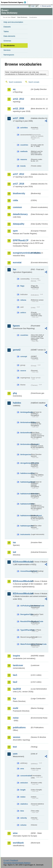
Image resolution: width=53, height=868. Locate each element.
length (23, 790)
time (22, 811)
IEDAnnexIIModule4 (22, 594)
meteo (23, 797)
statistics (24, 804)
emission (24, 783)
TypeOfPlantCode (25, 630)
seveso (17, 737)
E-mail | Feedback (11, 860)
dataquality (19, 224)
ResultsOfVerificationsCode (25, 621)
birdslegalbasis (25, 412)
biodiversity (19, 193)
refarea (23, 300)
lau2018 (17, 689)
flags (22, 286)
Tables (6, 31)
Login (33, 6)
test (15, 747)
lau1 (15, 675)
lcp (14, 699)
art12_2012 (19, 99)
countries (24, 145)
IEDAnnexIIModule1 (22, 562)
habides (17, 403)
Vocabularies (9, 45)
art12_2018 (19, 109)
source (23, 371)
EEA (14, 2)
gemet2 (17, 350)
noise (16, 718)
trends (23, 166)
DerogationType (25, 614)
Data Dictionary (22, 17)
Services (7, 50)
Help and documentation (13, 22)
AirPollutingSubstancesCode (25, 606)
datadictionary (20, 214)
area (22, 769)
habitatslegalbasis (25, 482)
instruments (25, 534)
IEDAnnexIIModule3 (22, 581)
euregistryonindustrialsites (22, 253)
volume (23, 825)
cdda (15, 200)
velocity (24, 818)
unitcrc (23, 313)
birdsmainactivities (25, 422)
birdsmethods (25, 433)
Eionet (13, 17)
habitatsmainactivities (25, 494)
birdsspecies (25, 454)
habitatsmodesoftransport (25, 516)
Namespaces (9, 55)
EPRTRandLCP (21, 240)
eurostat (17, 262)
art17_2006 (19, 118)
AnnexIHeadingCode (25, 571)
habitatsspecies (25, 526)
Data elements (9, 36)
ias (14, 542)
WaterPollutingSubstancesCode (25, 644)
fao (15, 269)
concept (24, 356)
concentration (25, 776)
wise (15, 833)
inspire (16, 656)
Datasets (7, 27)
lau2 (15, 682)
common (17, 207)
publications (19, 727)
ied (14, 552)
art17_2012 (19, 174)
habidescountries (25, 473)
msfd (15, 708)
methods (24, 151)
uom (15, 754)
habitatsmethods (25, 504)
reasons (24, 159)
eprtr (15, 231)
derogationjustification (25, 463)
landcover (18, 665)
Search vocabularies (15, 82)
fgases (16, 326)
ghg (15, 393)
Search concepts (34, 82)
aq (14, 89)
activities (24, 128)
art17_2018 (19, 184)
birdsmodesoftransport (25, 444)
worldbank (18, 843)
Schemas (7, 41)
